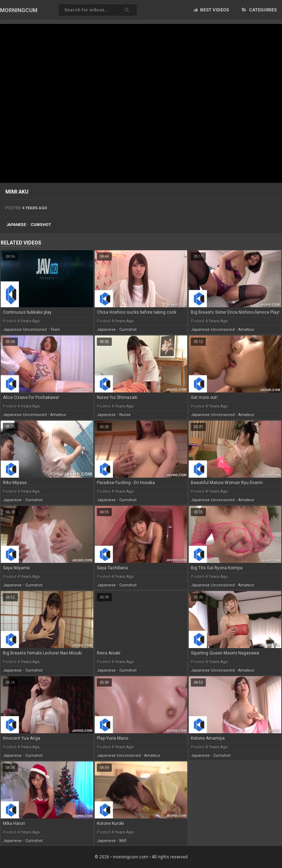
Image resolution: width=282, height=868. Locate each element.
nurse (125, 415)
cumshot (41, 225)
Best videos (211, 10)
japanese (16, 225)
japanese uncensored (25, 330)
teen (55, 330)
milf (123, 841)
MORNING (19, 10)
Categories (259, 10)
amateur (246, 330)
